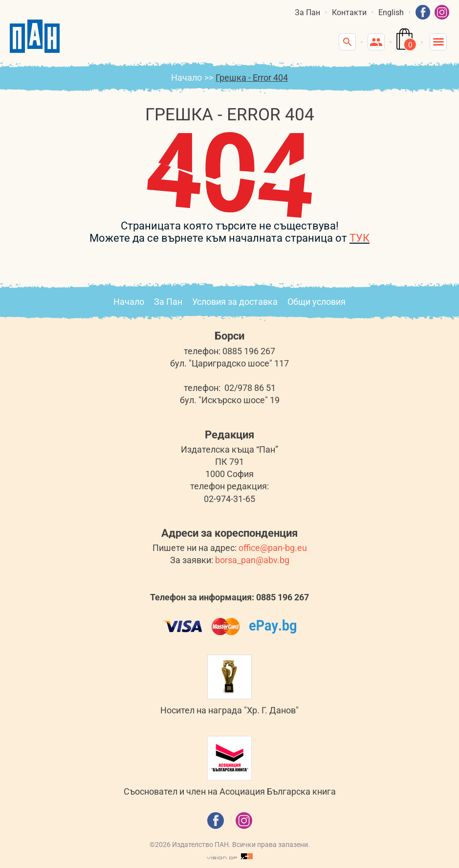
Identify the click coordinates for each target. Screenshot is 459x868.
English (391, 12)
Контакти (349, 12)
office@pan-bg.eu (273, 548)
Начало (186, 78)
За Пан (307, 12)
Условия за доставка (235, 302)
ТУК (360, 238)
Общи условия (317, 302)
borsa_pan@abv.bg (252, 560)
